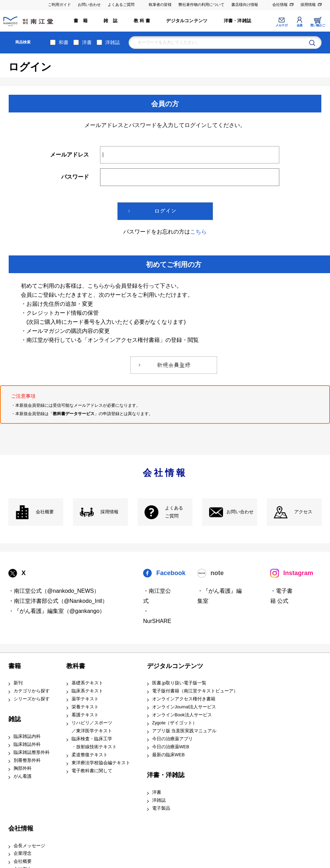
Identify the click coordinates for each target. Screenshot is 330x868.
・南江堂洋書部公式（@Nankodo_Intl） (58, 601)
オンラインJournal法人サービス (184, 707)
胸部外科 (23, 768)
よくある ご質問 (174, 512)
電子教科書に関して (92, 771)
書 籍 (81, 21)
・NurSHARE (157, 616)
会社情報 (280, 5)
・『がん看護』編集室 (220, 596)
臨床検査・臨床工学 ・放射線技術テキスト (94, 743)
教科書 (76, 666)
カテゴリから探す (32, 691)
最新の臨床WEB (168, 755)
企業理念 (23, 853)
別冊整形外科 (27, 760)
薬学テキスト (85, 699)
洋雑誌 (113, 42)
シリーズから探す (32, 699)
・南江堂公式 (157, 596)
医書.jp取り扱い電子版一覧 (179, 683)
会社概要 (45, 512)
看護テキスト (85, 715)
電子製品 (161, 808)
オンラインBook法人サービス (182, 715)
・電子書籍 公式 (281, 596)
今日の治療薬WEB (171, 747)
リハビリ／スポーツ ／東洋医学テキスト (92, 727)
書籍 (15, 666)
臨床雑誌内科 (27, 736)
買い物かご (318, 25)
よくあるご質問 (121, 5)
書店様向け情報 (245, 5)
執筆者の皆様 (160, 5)
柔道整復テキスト (90, 755)
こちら (198, 232)
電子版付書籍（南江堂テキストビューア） (195, 691)
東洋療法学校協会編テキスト (101, 763)
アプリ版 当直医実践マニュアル (184, 731)
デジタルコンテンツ (187, 21)
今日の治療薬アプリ (172, 739)
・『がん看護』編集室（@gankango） (57, 611)
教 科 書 (142, 21)
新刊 (18, 683)
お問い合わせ (89, 5)
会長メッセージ (29, 846)
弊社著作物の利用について (201, 5)
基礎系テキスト (87, 683)
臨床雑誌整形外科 (32, 752)
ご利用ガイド (59, 5)
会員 (300, 25)
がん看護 (23, 776)
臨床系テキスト (87, 691)
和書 (64, 42)
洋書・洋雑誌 (237, 21)
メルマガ (281, 25)
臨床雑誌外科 (27, 744)
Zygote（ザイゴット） (175, 723)
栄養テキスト (85, 707)
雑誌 (15, 719)
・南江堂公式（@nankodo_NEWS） (54, 591)
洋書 (87, 42)
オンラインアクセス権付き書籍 (184, 699)
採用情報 (308, 5)
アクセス (303, 512)
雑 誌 (110, 21)
